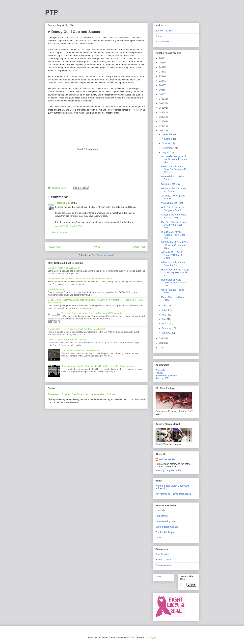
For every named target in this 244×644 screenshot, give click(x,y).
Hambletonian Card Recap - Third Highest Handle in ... (175, 272)
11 (161, 126)
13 (161, 117)
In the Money (162, 42)
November (167, 139)
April (164, 319)
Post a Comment (60, 232)
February (167, 328)
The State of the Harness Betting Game (80, 350)
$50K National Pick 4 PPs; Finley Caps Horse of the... (175, 245)
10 (161, 130)
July (164, 306)
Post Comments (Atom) (103, 255)
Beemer (160, 36)
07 (161, 347)
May (164, 315)
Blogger (152, 637)
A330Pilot (131, 637)
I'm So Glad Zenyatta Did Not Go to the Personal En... (174, 159)
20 (161, 85)
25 (161, 63)
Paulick (159, 373)
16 (161, 103)
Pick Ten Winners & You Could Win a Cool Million (173, 225)
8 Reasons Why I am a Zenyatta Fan (173, 264)
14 (161, 112)
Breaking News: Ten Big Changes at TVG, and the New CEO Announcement (98, 366)
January (166, 333)
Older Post (139, 247)
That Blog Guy (63, 203)
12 (161, 121)
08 (161, 343)
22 (161, 76)
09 (161, 338)
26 (161, 58)
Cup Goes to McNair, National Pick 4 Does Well (173, 235)
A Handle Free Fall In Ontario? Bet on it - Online (172, 255)
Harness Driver (163, 560)
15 (161, 108)
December (167, 134)
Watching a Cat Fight (172, 203)
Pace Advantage (164, 565)
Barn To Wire (162, 554)
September (168, 148)
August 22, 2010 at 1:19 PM (68, 226)
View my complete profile (168, 470)
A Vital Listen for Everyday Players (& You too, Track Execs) (76, 329)
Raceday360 (162, 378)
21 (161, 81)
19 (161, 90)
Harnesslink (162, 516)
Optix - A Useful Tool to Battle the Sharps (67, 340)
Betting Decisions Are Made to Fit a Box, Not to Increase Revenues (80, 279)
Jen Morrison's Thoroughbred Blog (173, 494)
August (166, 152)
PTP (52, 12)
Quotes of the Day (171, 184)
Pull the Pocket (167, 459)
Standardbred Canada (167, 527)
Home (97, 247)
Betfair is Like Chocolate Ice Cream (174, 190)
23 (161, 72)
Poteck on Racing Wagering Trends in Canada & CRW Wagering (92, 313)
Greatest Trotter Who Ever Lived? (64, 268)
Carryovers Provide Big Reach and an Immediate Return (81, 394)
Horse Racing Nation (166, 376)
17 (161, 99)
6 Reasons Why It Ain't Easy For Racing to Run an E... (175, 169)
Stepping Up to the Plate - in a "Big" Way (174, 216)
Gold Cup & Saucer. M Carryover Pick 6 (173, 209)
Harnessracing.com (166, 521)
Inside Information (56, 289)
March (165, 324)
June (165, 310)
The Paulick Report (165, 532)
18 (161, 94)
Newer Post (55, 247)
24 (161, 67)
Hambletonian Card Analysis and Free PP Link (174, 283)
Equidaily (160, 370)
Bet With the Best (164, 31)
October (166, 143)
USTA (159, 538)
